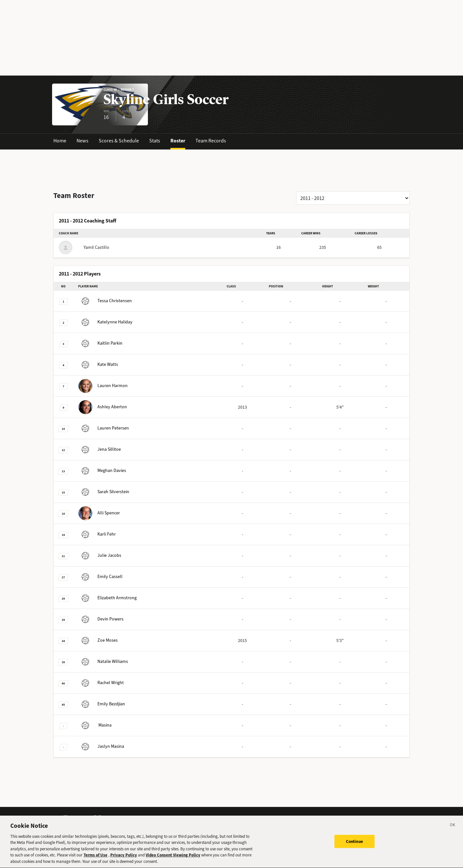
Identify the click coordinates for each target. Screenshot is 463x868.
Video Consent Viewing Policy (173, 859)
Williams (103, 661)
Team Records (211, 141)
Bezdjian (102, 704)
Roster (178, 141)
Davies (102, 470)
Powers (101, 619)
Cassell (100, 577)
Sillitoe (100, 449)
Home (60, 141)
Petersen (104, 428)
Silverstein (104, 492)
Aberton (103, 407)
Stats (155, 141)
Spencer (99, 513)
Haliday (105, 322)
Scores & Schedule (119, 141)
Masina (95, 725)
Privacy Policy (124, 859)
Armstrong (107, 598)
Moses (98, 640)
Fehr (97, 534)
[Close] (453, 829)
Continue (354, 845)
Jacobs (100, 555)
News (82, 141)
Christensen (105, 301)
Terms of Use (95, 859)
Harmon (103, 386)
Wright (101, 683)
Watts (98, 364)
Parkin (100, 343)
